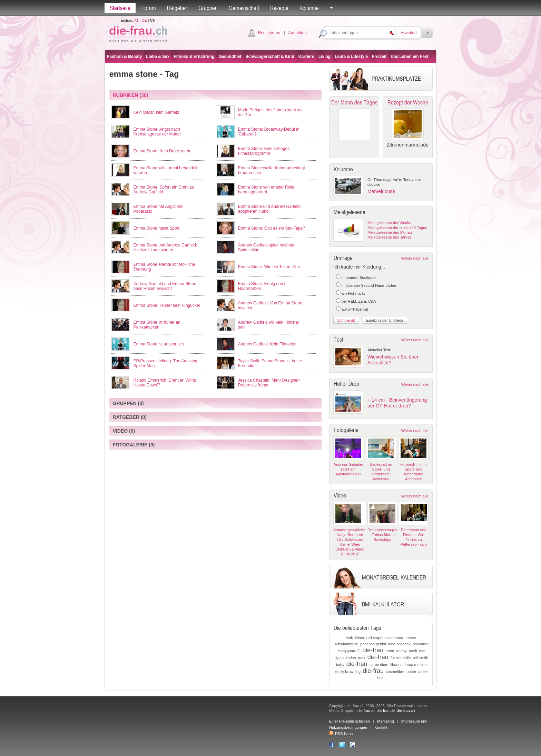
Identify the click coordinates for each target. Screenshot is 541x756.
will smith (421, 658)
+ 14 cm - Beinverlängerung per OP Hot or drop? (397, 403)
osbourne (421, 644)
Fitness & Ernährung (194, 57)
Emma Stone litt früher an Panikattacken (157, 325)
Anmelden (297, 33)
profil (413, 651)
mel (422, 651)
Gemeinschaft (244, 8)
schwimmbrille (346, 644)
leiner (360, 638)
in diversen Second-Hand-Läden (369, 285)
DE (144, 20)
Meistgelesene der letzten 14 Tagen (397, 228)
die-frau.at (366, 710)
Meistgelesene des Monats (390, 232)
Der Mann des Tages (354, 102)
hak (381, 678)
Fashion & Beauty (124, 57)
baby (340, 665)
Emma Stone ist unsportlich (159, 344)
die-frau (373, 650)
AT (136, 20)
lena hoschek (399, 644)
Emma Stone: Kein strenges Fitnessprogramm (264, 151)
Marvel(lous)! (381, 191)
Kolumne (309, 8)
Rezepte (279, 8)
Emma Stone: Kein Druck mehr (162, 151)
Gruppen (208, 8)
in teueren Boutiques (359, 278)
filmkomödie (401, 658)
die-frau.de (386, 710)
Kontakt (381, 727)
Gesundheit (230, 57)
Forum (149, 8)
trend (390, 651)
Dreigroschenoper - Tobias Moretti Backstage (382, 535)
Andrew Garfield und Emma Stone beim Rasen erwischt (165, 286)
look (349, 638)
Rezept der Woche (408, 102)
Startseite (120, 8)
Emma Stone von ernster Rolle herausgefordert (266, 190)
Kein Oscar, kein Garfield (156, 112)
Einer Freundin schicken (350, 721)
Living (324, 57)
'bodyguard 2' (349, 651)
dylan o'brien (345, 658)
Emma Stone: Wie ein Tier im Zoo (269, 267)
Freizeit (379, 57)
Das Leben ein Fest (409, 57)
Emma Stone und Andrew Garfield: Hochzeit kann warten (165, 248)
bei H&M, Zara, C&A (359, 301)
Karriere (306, 57)
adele (423, 672)
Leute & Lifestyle (351, 57)
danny (402, 651)
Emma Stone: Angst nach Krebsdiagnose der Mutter (157, 132)
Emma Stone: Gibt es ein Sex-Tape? (272, 228)
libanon (396, 665)
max (362, 658)
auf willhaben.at (355, 309)
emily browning (348, 672)
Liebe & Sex (158, 57)
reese (411, 638)
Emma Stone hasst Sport (156, 228)
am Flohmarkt (353, 293)
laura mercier (416, 665)
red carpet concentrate (385, 638)
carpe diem (379, 665)
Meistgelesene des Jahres (390, 237)
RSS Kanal (341, 734)
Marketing (385, 721)
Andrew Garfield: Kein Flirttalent (267, 344)
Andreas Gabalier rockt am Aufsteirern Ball (348, 469)
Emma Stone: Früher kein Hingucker (167, 305)
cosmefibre (395, 672)
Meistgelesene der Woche (389, 223)
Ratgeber (177, 8)
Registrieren (269, 33)
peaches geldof (373, 644)
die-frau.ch (406, 710)
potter (411, 672)
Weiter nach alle (415, 258)
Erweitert (409, 33)
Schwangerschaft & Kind (270, 57)
